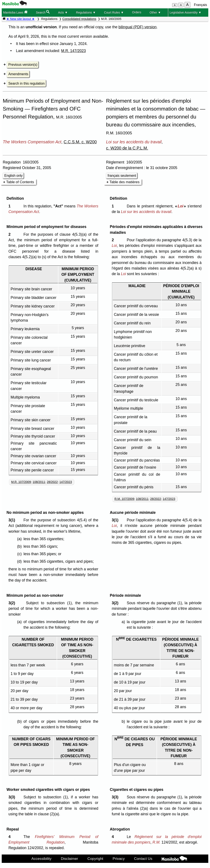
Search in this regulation (27, 83)
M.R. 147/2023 (73, 51)
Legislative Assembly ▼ (186, 12)
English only (13, 176)
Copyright (95, 859)
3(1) (13, 520)
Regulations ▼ (86, 12)
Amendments (18, 74)
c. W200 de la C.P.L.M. (127, 148)
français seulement (122, 176)
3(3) (13, 797)
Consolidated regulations (79, 19)
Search (43, 12)
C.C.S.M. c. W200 (80, 142)
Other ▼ (155, 12)
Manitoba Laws (15, 12)
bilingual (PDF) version (138, 27)
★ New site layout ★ (21, 19)
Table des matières (124, 182)
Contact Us (143, 859)
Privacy (119, 859)
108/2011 (39, 482)
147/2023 (66, 482)
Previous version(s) (23, 65)
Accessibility (41, 859)
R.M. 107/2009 (124, 499)
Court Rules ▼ (114, 12)
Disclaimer (69, 859)
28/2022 (52, 482)
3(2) (13, 603)
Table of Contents (20, 182)
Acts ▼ (63, 12)
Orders (137, 12)
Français (200, 5)
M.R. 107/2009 (21, 482)
